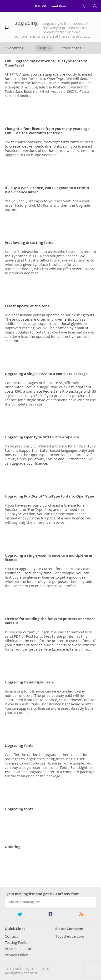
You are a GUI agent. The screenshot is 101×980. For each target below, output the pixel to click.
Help (44, 48)
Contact (11, 936)
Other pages (72, 48)
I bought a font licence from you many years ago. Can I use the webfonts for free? (48, 131)
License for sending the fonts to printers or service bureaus (50, 621)
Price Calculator (18, 949)
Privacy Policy (16, 955)
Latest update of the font (27, 306)
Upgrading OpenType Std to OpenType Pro (42, 437)
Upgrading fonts (19, 746)
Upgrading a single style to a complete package (46, 374)
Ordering (13, 847)
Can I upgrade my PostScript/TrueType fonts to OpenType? (46, 63)
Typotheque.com (70, 936)
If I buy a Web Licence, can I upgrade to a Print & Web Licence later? (47, 190)
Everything (16, 48)
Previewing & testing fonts (29, 243)
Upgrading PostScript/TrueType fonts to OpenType (49, 496)
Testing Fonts (16, 943)
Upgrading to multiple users (29, 682)
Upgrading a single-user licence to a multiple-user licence (49, 558)
